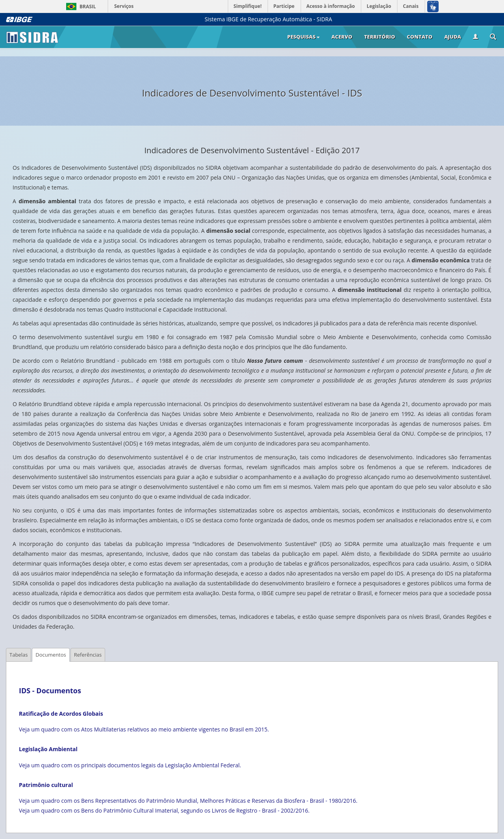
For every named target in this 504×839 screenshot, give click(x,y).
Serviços (124, 6)
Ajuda (453, 37)
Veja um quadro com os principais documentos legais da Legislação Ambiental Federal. (130, 765)
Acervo (342, 37)
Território (380, 37)
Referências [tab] (88, 655)
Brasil (80, 6)
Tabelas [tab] (19, 655)
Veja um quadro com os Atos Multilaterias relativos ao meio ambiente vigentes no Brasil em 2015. (144, 729)
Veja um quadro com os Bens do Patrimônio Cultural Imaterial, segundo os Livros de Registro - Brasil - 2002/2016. (164, 810)
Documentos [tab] (51, 655)
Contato (420, 37)
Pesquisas (303, 37)
